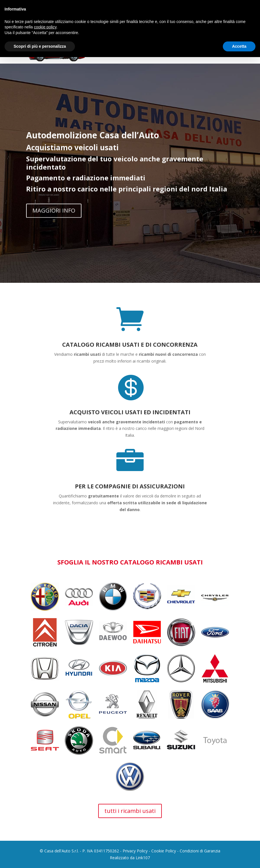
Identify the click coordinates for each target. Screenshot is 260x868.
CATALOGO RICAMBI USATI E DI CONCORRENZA (130, 345)
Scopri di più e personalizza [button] (40, 46)
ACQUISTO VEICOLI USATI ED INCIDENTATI (130, 412)
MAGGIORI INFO (54, 214)
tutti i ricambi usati (130, 811)
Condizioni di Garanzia (200, 851)
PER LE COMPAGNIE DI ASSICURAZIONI (130, 486)
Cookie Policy (164, 851)
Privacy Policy (135, 851)
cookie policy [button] (45, 27)
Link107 (143, 858)
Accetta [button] (239, 46)
